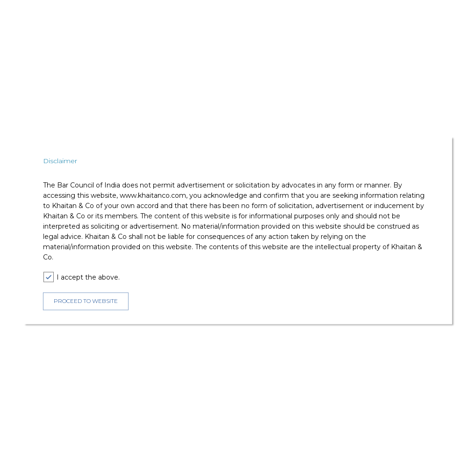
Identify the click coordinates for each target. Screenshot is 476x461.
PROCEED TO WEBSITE (86, 301)
